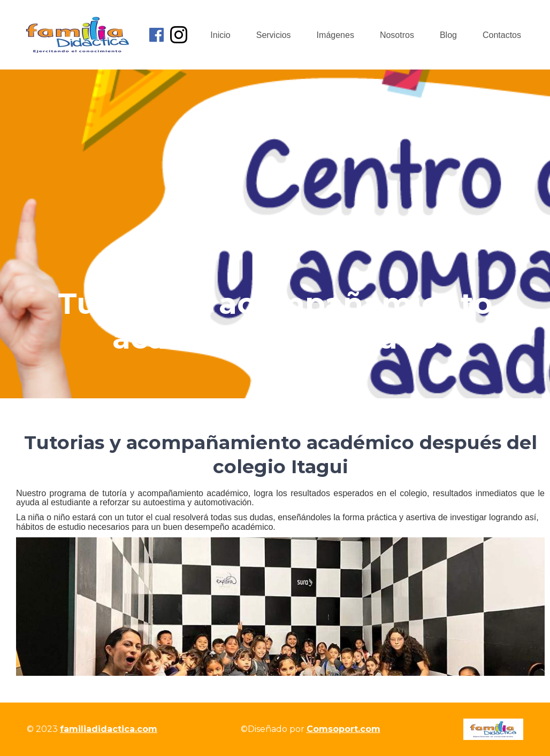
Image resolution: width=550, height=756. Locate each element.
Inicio (220, 35)
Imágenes (335, 35)
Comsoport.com (343, 729)
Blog (448, 35)
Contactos (502, 35)
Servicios (274, 35)
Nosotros (397, 35)
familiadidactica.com (109, 729)
